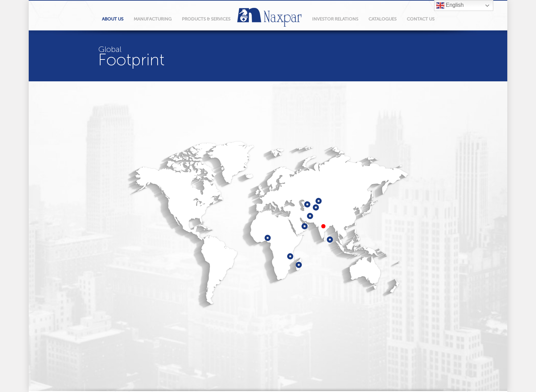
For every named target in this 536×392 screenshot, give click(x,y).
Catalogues (383, 19)
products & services (206, 19)
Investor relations (335, 19)
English (450, 5)
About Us (113, 19)
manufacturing (153, 19)
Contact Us (421, 19)
